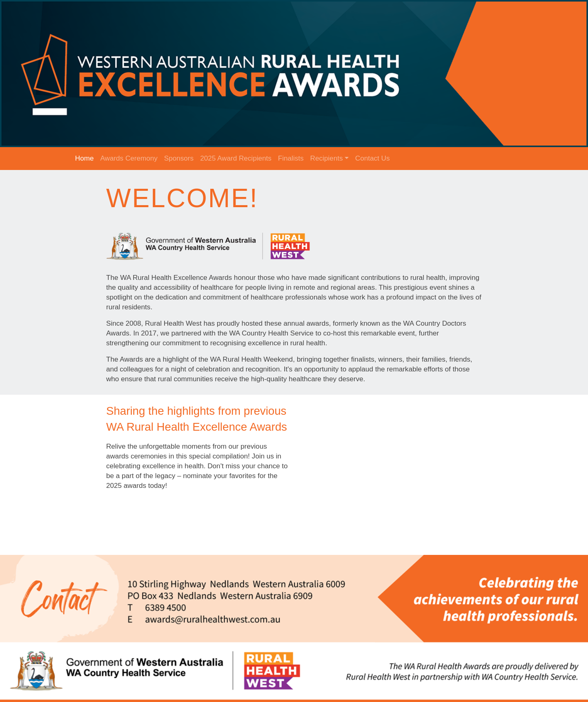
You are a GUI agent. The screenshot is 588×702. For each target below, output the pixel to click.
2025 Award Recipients (236, 158)
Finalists (291, 158)
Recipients (327, 158)
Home (85, 158)
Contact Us (373, 158)
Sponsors (179, 158)
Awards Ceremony (129, 158)
